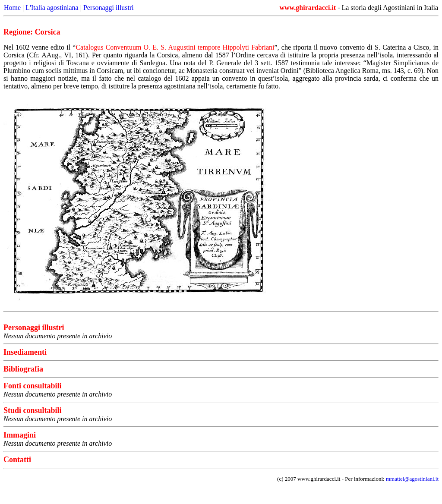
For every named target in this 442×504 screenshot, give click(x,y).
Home (12, 8)
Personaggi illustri (109, 8)
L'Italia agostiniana (52, 8)
